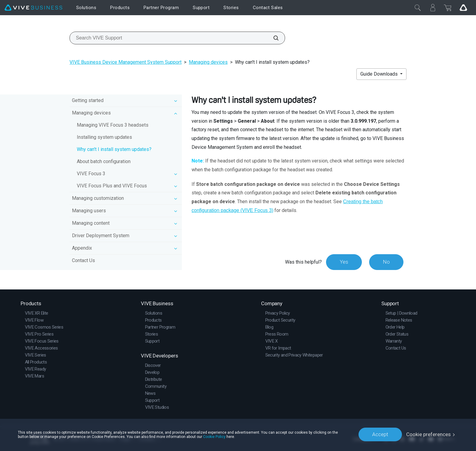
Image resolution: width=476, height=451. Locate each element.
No (386, 262)
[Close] (418, 8)
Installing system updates (104, 137)
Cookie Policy (214, 436)
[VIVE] (33, 8)
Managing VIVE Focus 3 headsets (113, 125)
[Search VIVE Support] (273, 38)
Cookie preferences (428, 434)
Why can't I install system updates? (114, 149)
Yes (344, 262)
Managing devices (208, 62)
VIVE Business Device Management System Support (126, 62)
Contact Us (83, 260)
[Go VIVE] (463, 8)
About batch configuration (104, 161)
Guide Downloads (380, 74)
